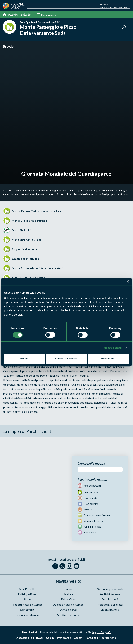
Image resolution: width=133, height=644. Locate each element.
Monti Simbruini (22, 230)
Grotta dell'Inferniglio (25, 259)
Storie (8, 46)
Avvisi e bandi (68, 610)
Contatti (79, 638)
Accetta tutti (109, 359)
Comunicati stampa (27, 615)
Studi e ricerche (110, 610)
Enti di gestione (27, 594)
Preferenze (64, 638)
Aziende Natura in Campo (68, 605)
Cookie (50, 638)
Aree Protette (27, 589)
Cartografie (27, 610)
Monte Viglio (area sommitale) (30, 221)
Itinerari (68, 589)
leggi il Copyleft (102, 632)
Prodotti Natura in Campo (27, 605)
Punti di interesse (110, 594)
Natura (68, 594)
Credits (91, 638)
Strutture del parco (68, 615)
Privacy (39, 638)
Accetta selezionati (66, 359)
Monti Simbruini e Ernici (26, 240)
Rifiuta (24, 359)
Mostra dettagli (113, 348)
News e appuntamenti (110, 589)
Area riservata (107, 638)
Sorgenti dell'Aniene (24, 249)
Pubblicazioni (110, 599)
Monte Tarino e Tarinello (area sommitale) (37, 211)
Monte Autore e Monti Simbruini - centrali (37, 268)
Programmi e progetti (110, 605)
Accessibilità (24, 638)
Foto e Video (68, 599)
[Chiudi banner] (128, 281)
